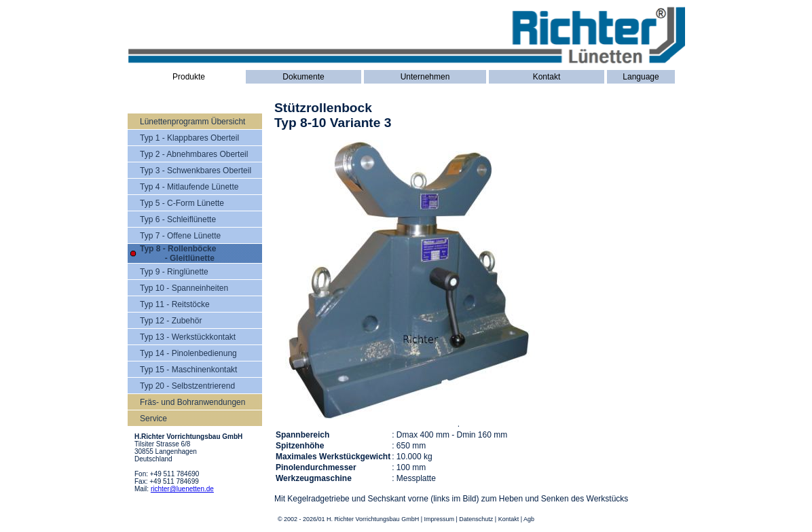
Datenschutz (476, 519)
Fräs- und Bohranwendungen (192, 402)
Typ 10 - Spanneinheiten (184, 288)
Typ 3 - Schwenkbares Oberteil (196, 171)
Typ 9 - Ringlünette (174, 272)
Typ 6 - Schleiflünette (178, 219)
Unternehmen (425, 77)
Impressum (439, 519)
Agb (529, 519)
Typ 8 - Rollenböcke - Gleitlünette (178, 253)
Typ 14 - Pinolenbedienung (188, 353)
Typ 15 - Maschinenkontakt (188, 370)
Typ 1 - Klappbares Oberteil (189, 138)
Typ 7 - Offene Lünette (180, 236)
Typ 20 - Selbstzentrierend (187, 386)
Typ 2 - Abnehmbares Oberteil (194, 154)
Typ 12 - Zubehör (171, 321)
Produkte (189, 77)
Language (641, 77)
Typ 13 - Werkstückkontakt (188, 337)
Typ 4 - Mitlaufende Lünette (189, 187)
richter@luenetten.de (182, 489)
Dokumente (303, 77)
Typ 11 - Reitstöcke (175, 304)
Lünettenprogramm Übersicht (192, 122)
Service (153, 419)
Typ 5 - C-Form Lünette (182, 203)
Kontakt (547, 77)
